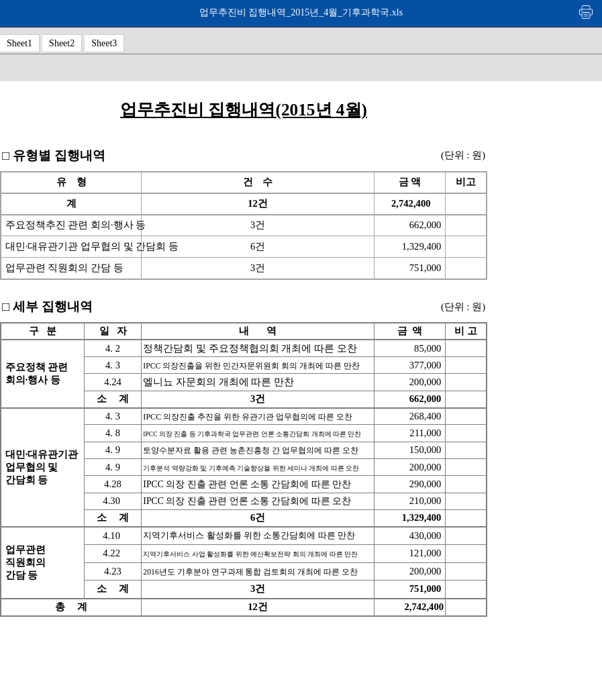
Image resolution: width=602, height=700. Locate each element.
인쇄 (587, 12)
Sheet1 (19, 43)
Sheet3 (104, 43)
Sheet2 (62, 43)
